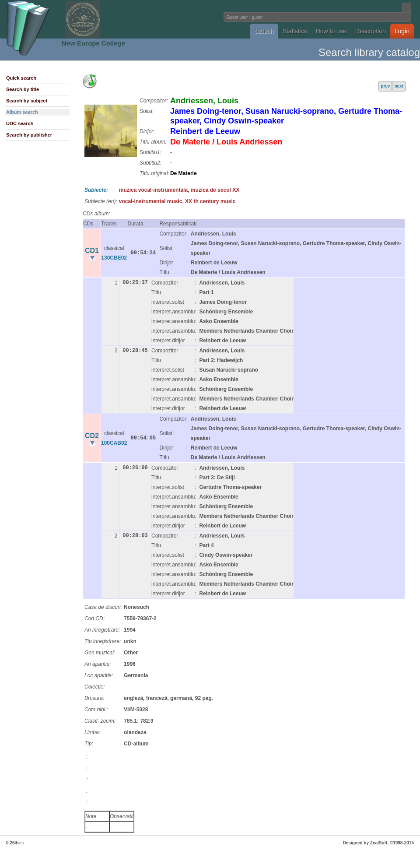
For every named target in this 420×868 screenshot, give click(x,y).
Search (264, 31)
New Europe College (93, 43)
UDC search (20, 123)
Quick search (21, 78)
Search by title (23, 89)
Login (402, 31)
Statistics (295, 31)
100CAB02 (114, 443)
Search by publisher (29, 135)
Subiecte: (96, 190)
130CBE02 (114, 258)
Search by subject (27, 101)
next (399, 86)
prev (385, 86)
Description (371, 31)
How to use (331, 31)
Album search (22, 112)
